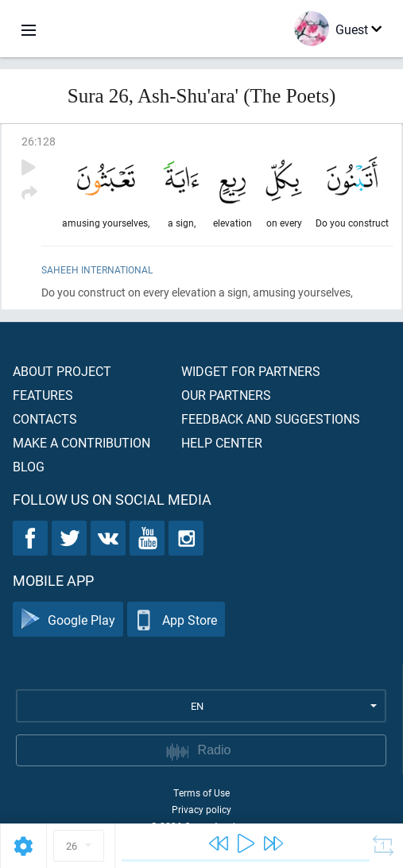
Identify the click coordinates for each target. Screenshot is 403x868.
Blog (29, 466)
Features (43, 395)
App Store (176, 620)
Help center (222, 442)
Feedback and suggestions (271, 418)
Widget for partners (251, 371)
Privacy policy (201, 809)
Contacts (45, 418)
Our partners (226, 395)
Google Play (68, 620)
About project (62, 371)
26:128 (39, 141)
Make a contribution (81, 442)
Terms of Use (201, 792)
